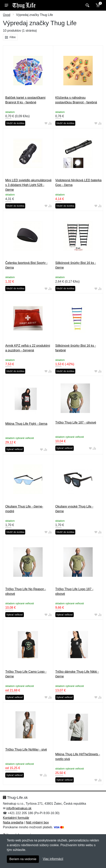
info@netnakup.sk (19, 808)
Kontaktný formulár (16, 818)
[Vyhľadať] (87, 5)
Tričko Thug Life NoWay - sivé (26, 750)
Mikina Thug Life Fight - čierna (26, 424)
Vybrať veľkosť (15, 449)
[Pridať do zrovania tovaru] (50, 123)
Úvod (7, 15)
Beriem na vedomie (23, 859)
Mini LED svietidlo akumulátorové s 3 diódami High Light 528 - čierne (28, 185)
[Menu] (6, 5)
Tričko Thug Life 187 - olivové (76, 422)
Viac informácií (53, 859)
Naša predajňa (13, 822)
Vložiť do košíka (15, 123)
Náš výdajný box (37, 822)
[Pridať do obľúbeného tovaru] (46, 123)
